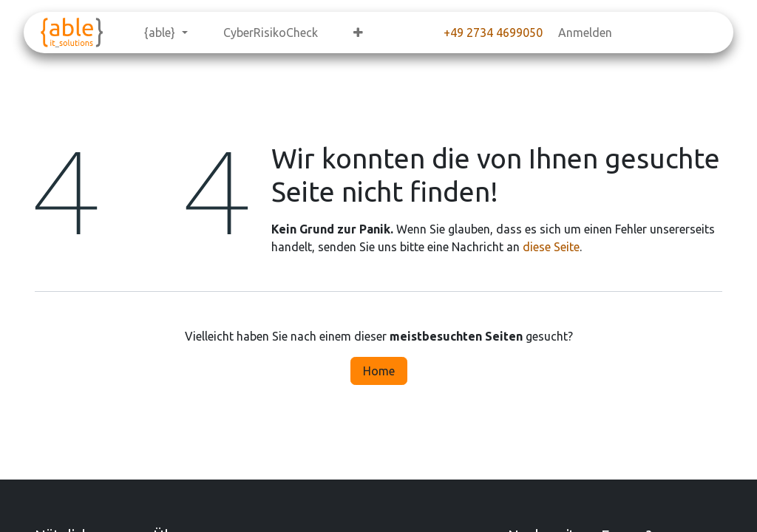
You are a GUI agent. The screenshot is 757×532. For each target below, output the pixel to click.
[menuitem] (166, 33)
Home (379, 371)
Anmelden (585, 33)
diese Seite (551, 247)
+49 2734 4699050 (493, 33)
